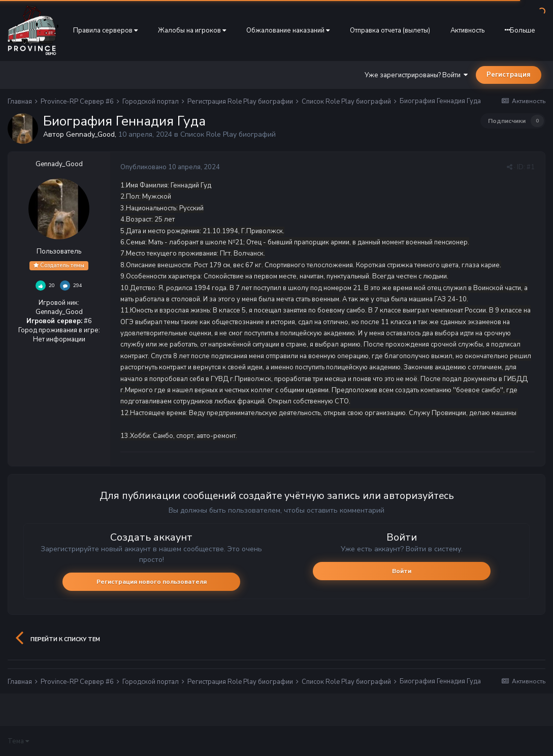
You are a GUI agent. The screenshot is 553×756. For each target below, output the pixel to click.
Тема (18, 741)
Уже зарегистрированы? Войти (416, 75)
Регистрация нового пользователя (152, 582)
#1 (531, 167)
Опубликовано (170, 167)
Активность (467, 30)
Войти (402, 571)
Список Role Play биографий (228, 134)
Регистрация (509, 75)
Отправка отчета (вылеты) (390, 30)
